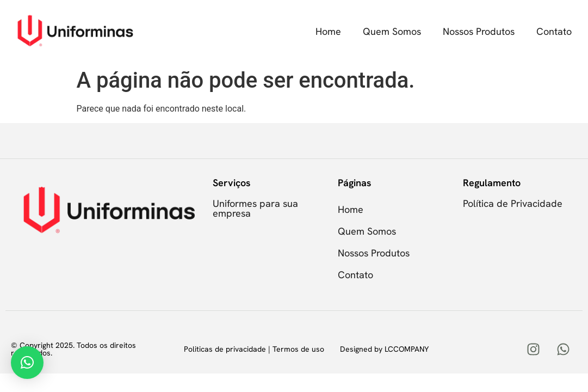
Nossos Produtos (479, 31)
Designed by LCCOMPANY (384, 349)
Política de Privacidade (513, 203)
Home (328, 31)
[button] (27, 363)
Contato (554, 31)
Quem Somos (392, 31)
